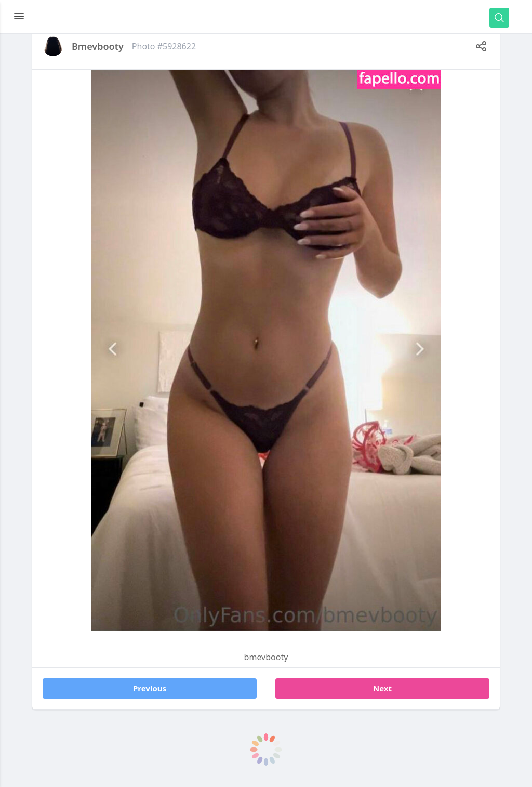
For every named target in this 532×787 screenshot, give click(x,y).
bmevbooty (98, 46)
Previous (150, 688)
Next (382, 688)
